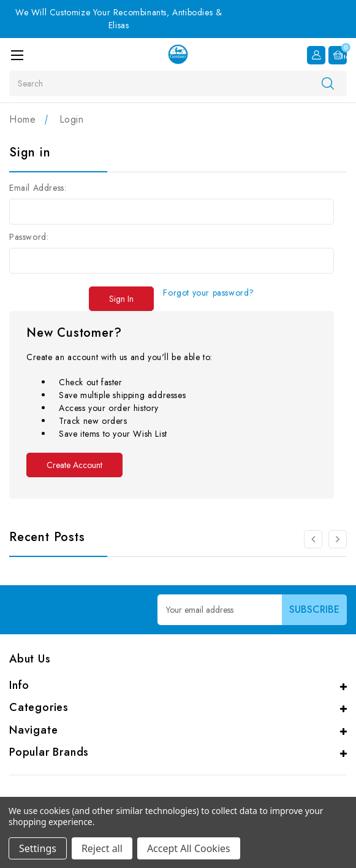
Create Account (74, 465)
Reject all (102, 848)
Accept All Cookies (189, 848)
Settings (38, 848)
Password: (29, 237)
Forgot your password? (209, 293)
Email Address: (38, 188)
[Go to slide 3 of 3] (313, 539)
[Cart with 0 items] (338, 54)
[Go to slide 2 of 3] (338, 539)
